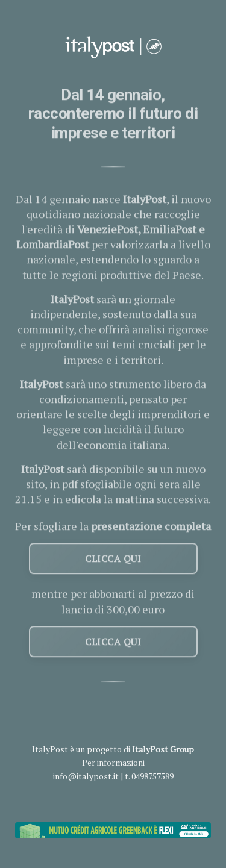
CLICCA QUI (113, 560)
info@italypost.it (86, 776)
